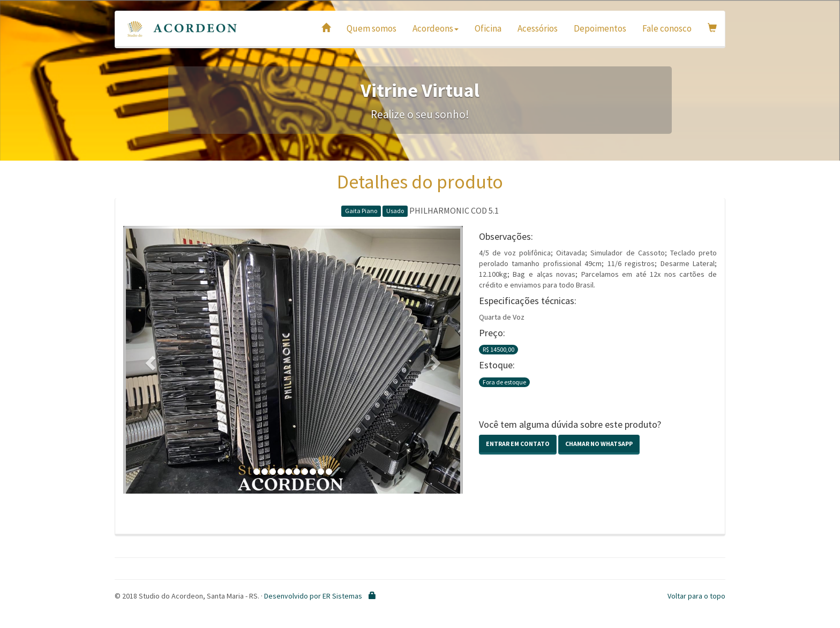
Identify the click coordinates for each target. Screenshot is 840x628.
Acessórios (538, 28)
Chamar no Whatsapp (599, 444)
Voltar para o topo (696, 596)
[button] (149, 360)
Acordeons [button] (436, 28)
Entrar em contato (518, 444)
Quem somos (372, 28)
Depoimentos (600, 28)
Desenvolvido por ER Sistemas (313, 596)
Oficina (488, 28)
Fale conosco (667, 28)
